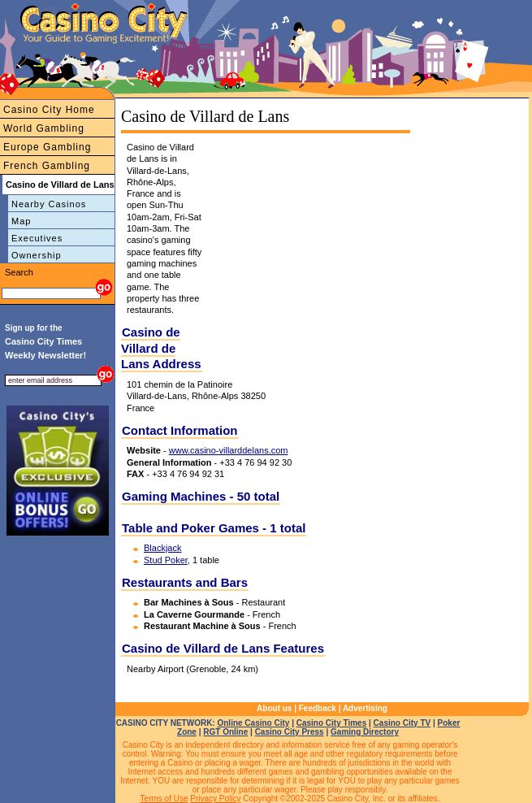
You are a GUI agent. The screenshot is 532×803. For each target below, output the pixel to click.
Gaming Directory (365, 732)
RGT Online (225, 732)
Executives (37, 238)
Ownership (37, 255)
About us (274, 708)
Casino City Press (290, 732)
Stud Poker (166, 560)
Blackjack (162, 548)
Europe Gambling (47, 147)
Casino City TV (402, 723)
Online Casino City (253, 723)
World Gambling (44, 128)
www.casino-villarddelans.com (229, 450)
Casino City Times (332, 723)
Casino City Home (49, 110)
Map (21, 221)
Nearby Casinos (49, 204)
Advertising (365, 708)
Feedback (318, 708)
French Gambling (47, 166)
